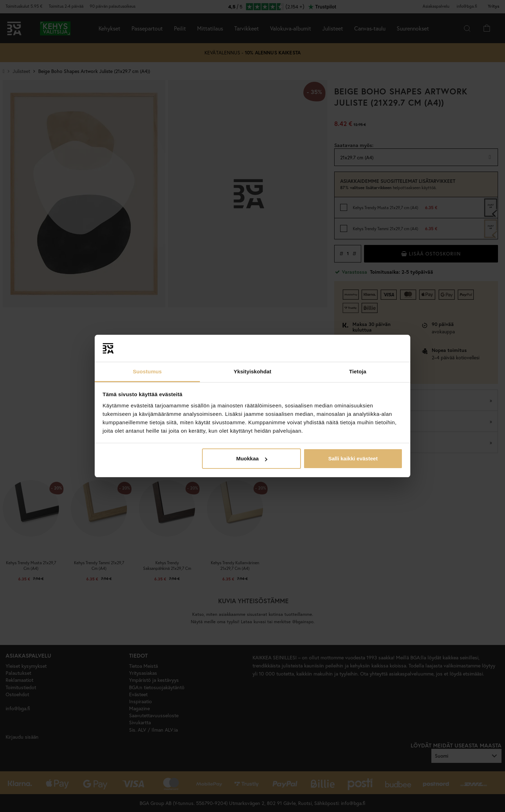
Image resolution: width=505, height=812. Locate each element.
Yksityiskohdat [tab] (252, 371)
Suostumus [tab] (147, 371)
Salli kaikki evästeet (353, 458)
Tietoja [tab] (358, 371)
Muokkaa (251, 458)
